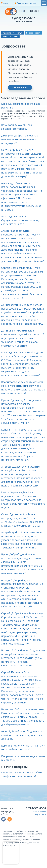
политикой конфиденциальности (34, 866)
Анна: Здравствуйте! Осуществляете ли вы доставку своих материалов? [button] (20, 220)
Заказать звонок (39, 812)
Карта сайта (40, 814)
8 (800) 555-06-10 (23, 18)
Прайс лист (8, 33)
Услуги (20, 33)
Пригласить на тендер (25, 3)
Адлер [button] (6, 3)
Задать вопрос (20, 87)
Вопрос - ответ (33, 33)
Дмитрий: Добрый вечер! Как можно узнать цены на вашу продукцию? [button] (20, 139)
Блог (16, 36)
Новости (7, 36)
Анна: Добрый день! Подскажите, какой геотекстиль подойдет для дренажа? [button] (22, 735)
